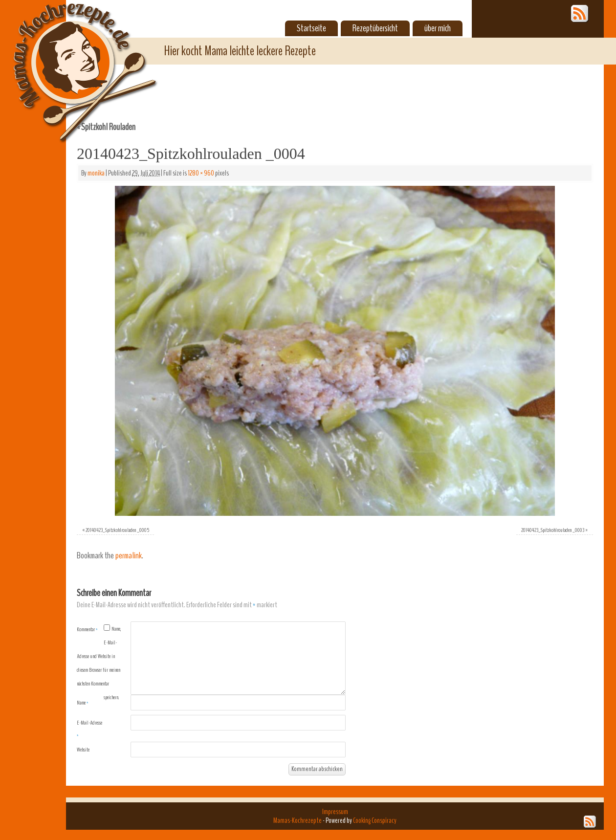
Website (83, 750)
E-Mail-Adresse (89, 729)
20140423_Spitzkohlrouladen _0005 (117, 530)
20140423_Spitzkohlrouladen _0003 (553, 530)
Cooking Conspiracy (375, 820)
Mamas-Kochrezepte (71, 61)
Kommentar (87, 629)
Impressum (335, 812)
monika (96, 173)
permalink (129, 556)
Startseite (311, 28)
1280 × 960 (201, 173)
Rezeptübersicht (375, 28)
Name (83, 703)
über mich (438, 28)
